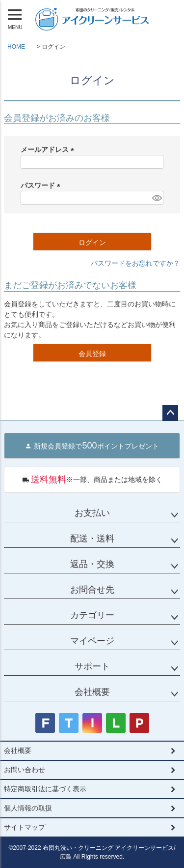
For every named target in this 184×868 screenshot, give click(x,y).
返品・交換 (92, 564)
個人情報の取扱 (28, 808)
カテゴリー (92, 615)
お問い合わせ (25, 770)
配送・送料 (92, 539)
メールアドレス (49, 150)
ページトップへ (170, 413)
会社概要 (92, 692)
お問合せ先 (92, 590)
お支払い (92, 513)
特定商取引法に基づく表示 (45, 789)
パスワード (42, 185)
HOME (16, 47)
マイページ (92, 641)
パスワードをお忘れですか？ (135, 263)
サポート (92, 666)
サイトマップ (25, 827)
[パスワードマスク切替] (156, 198)
